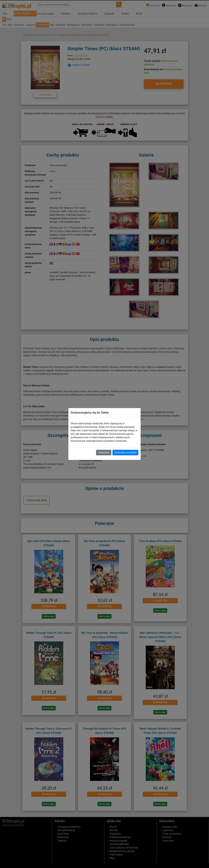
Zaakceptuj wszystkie (125, 452)
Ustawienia (104, 452)
